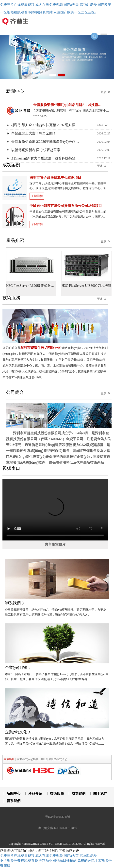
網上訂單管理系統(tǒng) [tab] (54, 759)
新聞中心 (14, 794)
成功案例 (79, 794)
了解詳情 (37, 196)
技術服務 (57, 794)
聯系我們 (14, 801)
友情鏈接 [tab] (9, 759)
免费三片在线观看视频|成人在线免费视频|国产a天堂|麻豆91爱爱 (48, 856)
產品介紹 (35, 794)
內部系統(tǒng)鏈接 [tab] (27, 759)
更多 (106, 92)
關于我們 (100, 794)
